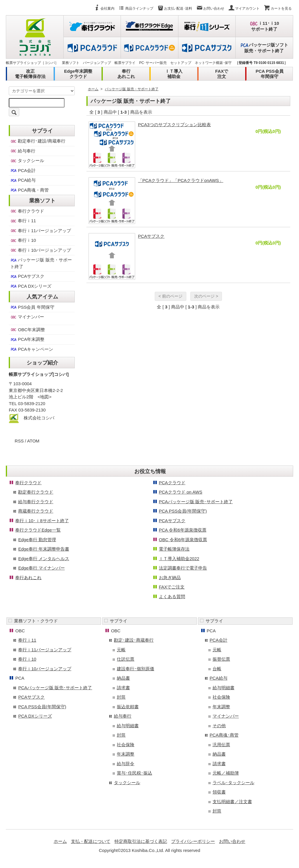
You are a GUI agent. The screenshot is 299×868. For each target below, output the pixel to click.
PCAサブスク (151, 236)
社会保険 (126, 745)
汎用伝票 (221, 745)
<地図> (45, 397)
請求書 (123, 688)
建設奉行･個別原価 (135, 669)
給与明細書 (128, 726)
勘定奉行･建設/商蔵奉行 (38, 141)
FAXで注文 (222, 74)
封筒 (121, 697)
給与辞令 (126, 764)
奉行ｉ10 (23, 240)
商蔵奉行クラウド (36, 511)
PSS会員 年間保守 (32, 307)
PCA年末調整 (27, 339)
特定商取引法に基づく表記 (141, 841)
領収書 (219, 792)
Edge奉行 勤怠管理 (37, 540)
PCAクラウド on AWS (181, 492)
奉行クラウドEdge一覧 (38, 530)
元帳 (121, 650)
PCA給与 (23, 180)
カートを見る (278, 8)
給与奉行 (23, 151)
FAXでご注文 (172, 587)
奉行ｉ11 (23, 221)
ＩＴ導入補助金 (174, 74)
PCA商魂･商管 (224, 735)
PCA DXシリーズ (31, 286)
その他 (219, 726)
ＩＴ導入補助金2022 (179, 559)
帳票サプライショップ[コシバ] (39, 374)
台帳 (217, 669)
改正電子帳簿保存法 (30, 74)
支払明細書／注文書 (232, 802)
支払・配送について (91, 841)
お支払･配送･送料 (175, 8)
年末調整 (126, 754)
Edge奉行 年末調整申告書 (44, 549)
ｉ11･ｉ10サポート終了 (264, 26)
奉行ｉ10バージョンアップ (41, 250)
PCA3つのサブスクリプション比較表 (174, 125)
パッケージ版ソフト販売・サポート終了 (264, 48)
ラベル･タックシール (233, 783)
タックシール (27, 161)
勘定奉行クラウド (36, 492)
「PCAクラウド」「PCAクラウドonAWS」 (181, 180)
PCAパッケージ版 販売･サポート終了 (196, 502)
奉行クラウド (27, 211)
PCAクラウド (172, 483)
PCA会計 (23, 171)
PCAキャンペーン (32, 349)
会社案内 (104, 8)
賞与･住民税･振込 (134, 773)
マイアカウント (244, 8)
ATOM (33, 441)
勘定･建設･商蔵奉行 (134, 640)
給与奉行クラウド (36, 502)
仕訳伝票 (126, 659)
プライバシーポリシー (193, 841)
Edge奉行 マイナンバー (41, 568)
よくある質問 (172, 597)
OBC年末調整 (28, 330)
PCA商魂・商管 (29, 190)
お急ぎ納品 (170, 578)
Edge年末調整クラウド (78, 74)
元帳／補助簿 (226, 773)
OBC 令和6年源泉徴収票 (183, 540)
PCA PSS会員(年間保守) (183, 511)
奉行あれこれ (126, 74)
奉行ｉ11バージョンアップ (41, 231)
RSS (19, 441)
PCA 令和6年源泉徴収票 (183, 530)
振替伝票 (221, 659)
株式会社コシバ (39, 418)
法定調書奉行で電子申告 (183, 568)
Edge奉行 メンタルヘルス (44, 559)
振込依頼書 (128, 707)
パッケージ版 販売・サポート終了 (132, 89)
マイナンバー (27, 317)
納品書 (123, 678)
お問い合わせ (210, 8)
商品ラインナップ (136, 8)
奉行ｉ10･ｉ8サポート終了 (42, 521)
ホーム (93, 89)
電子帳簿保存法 (174, 549)
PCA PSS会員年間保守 (269, 74)
